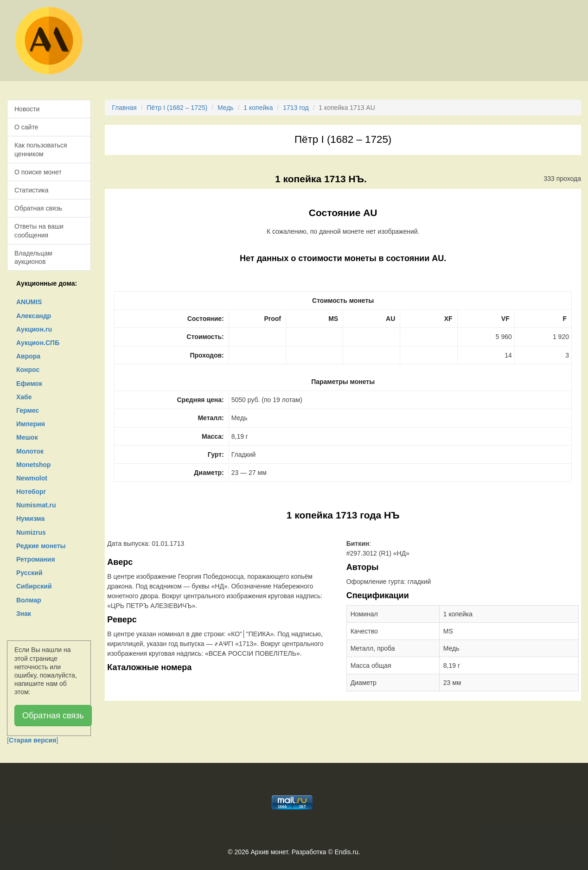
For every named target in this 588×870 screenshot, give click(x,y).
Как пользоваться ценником (41, 149)
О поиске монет (38, 172)
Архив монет (269, 852)
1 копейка (258, 108)
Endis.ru (346, 852)
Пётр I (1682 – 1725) (177, 108)
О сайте (26, 127)
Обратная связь (38, 208)
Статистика (32, 190)
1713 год (296, 108)
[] (32, 740)
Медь (226, 108)
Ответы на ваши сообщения (39, 230)
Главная (124, 108)
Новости (27, 109)
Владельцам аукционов (33, 257)
